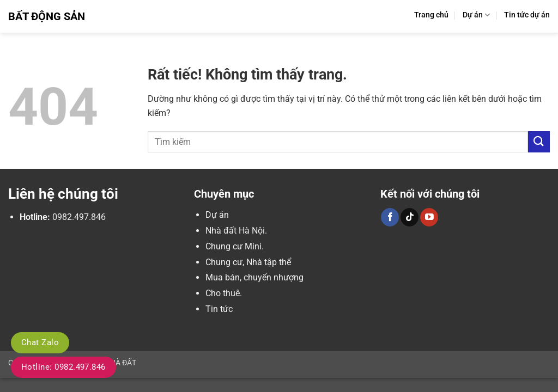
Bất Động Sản (47, 16)
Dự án (476, 15)
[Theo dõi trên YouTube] (429, 217)
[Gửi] (539, 142)
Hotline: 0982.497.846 (63, 367)
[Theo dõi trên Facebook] (390, 217)
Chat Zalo (40, 342)
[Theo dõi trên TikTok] (410, 217)
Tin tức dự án (527, 15)
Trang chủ (431, 15)
